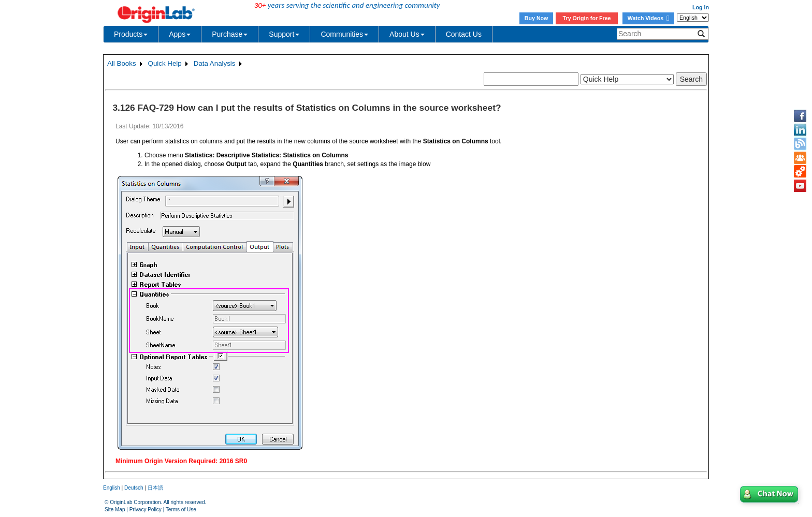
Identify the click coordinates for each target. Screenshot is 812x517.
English (112, 488)
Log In (701, 7)
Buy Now (536, 18)
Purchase (230, 34)
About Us (407, 34)
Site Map (115, 509)
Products (131, 34)
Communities (344, 34)
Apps (180, 34)
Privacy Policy (146, 509)
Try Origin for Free (587, 18)
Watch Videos (648, 18)
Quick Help (165, 63)
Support (284, 34)
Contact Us (464, 34)
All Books (122, 63)
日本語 (155, 488)
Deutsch (134, 488)
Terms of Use (181, 509)
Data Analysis (215, 63)
